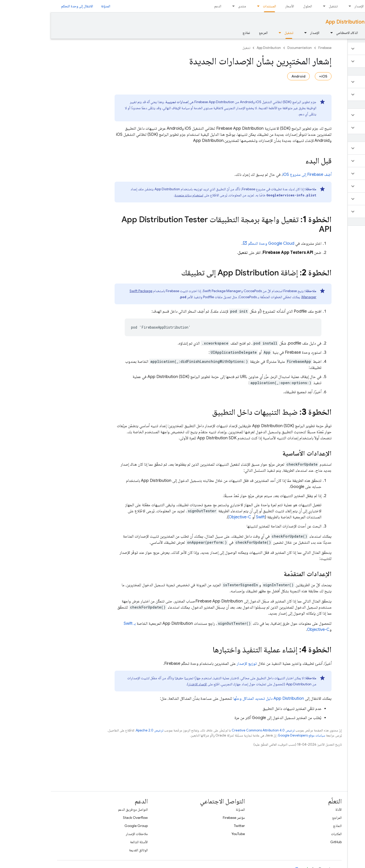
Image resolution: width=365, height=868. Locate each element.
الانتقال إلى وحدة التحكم (26, 6)
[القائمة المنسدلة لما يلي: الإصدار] (297, 6)
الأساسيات (330, 33)
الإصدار (308, 6)
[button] (335, 49)
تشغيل (282, 6)
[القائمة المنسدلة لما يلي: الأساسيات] (318, 33)
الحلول (257, 6)
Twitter (188, 826)
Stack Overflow (84, 818)
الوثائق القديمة (87, 850)
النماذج (286, 826)
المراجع (286, 818)
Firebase (274, 48)
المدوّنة (55, 6)
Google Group (85, 826)
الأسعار (239, 6)
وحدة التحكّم (220, 243)
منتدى (191, 6)
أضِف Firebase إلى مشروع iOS (256, 175)
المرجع (212, 33)
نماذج (195, 33)
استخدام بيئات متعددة (138, 195)
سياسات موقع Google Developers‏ (251, 735)
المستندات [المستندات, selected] (218, 6)
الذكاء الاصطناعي (296, 33)
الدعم (167, 6)
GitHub (285, 842)
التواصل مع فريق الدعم (82, 809)
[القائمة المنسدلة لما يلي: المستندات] (206, 6)
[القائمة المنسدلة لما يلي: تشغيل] (272, 6)
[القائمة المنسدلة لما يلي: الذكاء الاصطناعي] (279, 33)
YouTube (187, 834)
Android (248, 76)
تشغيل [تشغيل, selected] (238, 33)
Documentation (340, 22)
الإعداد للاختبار (147, 684)
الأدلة (288, 809)
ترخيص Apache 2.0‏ (99, 730)
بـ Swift (79, 624)
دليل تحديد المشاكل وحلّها (218, 699)
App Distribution (294, 22)
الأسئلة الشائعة (88, 842)
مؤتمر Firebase (183, 818)
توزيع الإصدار (196, 664)
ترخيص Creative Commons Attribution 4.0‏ (212, 730)
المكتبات (285, 834)
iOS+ (272, 76)
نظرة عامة (352, 33)
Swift (209, 517)
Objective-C (189, 517)
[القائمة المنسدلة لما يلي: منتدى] (181, 6)
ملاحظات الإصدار (86, 834)
